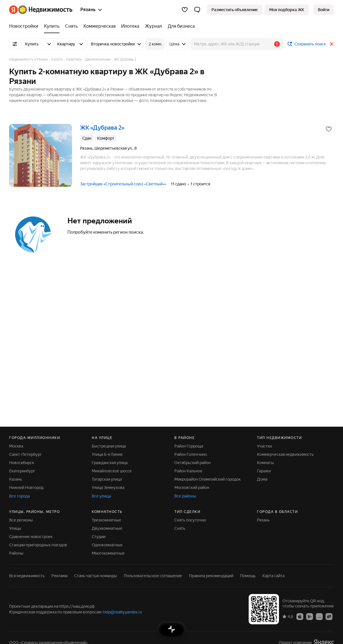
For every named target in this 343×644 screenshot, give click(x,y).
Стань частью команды (96, 576)
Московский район (192, 487)
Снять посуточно (190, 520)
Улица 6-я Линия (107, 454)
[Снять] (71, 26)
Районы (16, 553)
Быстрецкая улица (109, 446)
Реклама (59, 576)
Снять (180, 528)
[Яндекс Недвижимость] (45, 10)
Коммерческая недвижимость (285, 454)
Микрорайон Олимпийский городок (208, 479)
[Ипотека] (130, 26)
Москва (16, 446)
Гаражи (264, 471)
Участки (264, 446)
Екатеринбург (22, 471)
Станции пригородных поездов (38, 545)
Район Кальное (188, 471)
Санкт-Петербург (25, 454)
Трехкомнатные (106, 520)
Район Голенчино (191, 454)
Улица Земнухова (108, 487)
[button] (197, 10)
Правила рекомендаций (211, 576)
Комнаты (265, 463)
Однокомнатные (107, 545)
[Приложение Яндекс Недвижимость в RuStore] (329, 616)
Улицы (15, 528)
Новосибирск (22, 463)
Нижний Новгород (26, 487)
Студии (99, 537)
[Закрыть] (332, 44)
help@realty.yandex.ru (122, 612)
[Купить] (52, 26)
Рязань (263, 520)
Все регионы (21, 520)
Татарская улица (107, 479)
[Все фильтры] (15, 44)
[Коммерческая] (99, 26)
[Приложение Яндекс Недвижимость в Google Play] (310, 616)
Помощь (248, 576)
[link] (324, 10)
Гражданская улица (110, 463)
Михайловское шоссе (112, 471)
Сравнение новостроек (31, 537)
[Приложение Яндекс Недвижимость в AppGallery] (319, 616)
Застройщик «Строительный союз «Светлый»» (123, 184)
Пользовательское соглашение (153, 576)
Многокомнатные (108, 553)
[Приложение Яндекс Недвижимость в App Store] (300, 616)
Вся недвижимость (27, 576)
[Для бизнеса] (180, 26)
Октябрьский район (193, 463)
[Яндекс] (13, 10)
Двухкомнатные (107, 528)
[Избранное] (185, 10)
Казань (16, 479)
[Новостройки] (25, 26)
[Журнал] (153, 26)
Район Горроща (189, 446)
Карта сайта (273, 576)
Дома (262, 479)
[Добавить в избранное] (329, 129)
